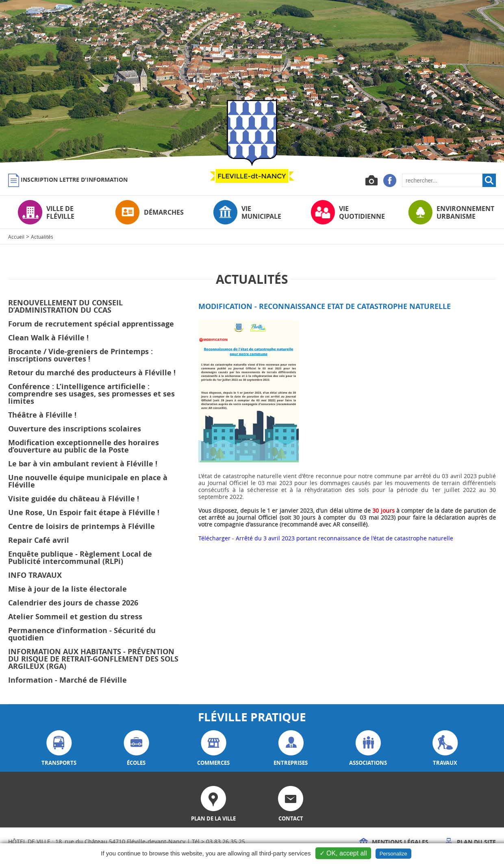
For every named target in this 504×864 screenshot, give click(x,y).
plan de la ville (213, 804)
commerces (213, 748)
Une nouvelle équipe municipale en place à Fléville (88, 481)
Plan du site (470, 842)
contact (291, 804)
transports (59, 748)
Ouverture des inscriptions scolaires (75, 429)
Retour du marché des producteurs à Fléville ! (92, 373)
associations (368, 748)
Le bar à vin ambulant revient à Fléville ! (83, 464)
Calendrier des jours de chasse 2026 (73, 603)
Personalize (393, 854)
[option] (252, 81)
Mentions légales (394, 842)
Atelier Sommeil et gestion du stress (75, 617)
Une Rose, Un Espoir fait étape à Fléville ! (84, 513)
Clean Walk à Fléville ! (48, 338)
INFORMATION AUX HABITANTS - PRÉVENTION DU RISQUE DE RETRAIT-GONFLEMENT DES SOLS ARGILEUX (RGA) (93, 659)
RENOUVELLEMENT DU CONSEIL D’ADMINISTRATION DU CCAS (65, 306)
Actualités (42, 237)
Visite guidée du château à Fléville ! (74, 499)
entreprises (291, 748)
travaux (445, 748)
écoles (136, 748)
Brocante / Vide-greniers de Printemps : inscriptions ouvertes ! (80, 355)
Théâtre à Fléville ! (42, 415)
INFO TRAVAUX (35, 575)
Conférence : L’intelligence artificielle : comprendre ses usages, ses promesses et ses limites (91, 394)
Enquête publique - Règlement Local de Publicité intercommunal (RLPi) (80, 558)
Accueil (16, 237)
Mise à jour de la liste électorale (67, 589)
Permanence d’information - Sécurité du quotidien (82, 634)
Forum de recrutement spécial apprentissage (91, 324)
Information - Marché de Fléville (67, 680)
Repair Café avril (39, 540)
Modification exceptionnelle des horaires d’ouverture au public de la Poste (84, 446)
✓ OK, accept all (343, 853)
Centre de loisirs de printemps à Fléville (81, 526)
